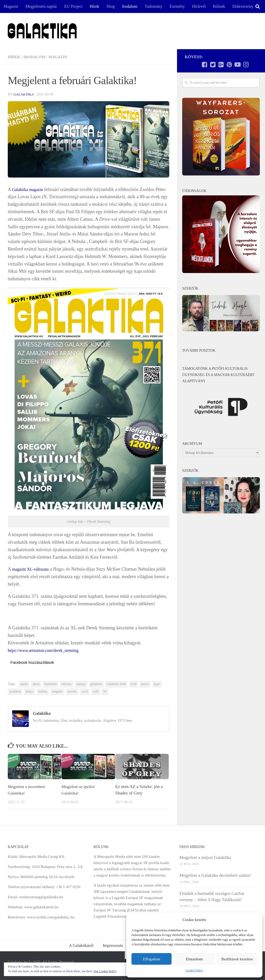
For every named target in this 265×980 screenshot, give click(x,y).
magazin (57, 691)
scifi (96, 691)
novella (72, 691)
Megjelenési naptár (41, 6)
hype (157, 684)
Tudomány (154, 6)
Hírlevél (199, 6)
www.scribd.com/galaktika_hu (51, 917)
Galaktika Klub (116, 684)
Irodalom (130, 6)
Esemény (177, 6)
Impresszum (113, 945)
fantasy (81, 684)
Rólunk (219, 6)
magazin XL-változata (33, 569)
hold (133, 684)
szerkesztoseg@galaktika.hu (41, 897)
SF (105, 691)
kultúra (43, 691)
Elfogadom (152, 959)
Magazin (11, 6)
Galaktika (24, 94)
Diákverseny (243, 6)
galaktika (96, 684)
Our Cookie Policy (105, 971)
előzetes (67, 684)
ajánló (24, 684)
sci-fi (85, 691)
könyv (30, 691)
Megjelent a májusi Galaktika (205, 857)
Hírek (94, 6)
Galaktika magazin (30, 189)
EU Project (73, 6)
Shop (111, 6)
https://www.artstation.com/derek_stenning (48, 650)
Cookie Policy (194, 970)
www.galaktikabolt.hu (41, 907)
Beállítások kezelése (237, 959)
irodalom (15, 691)
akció (36, 684)
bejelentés (50, 684)
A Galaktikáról (81, 945)
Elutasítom (194, 959)
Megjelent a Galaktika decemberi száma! (215, 875)
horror (145, 684)
